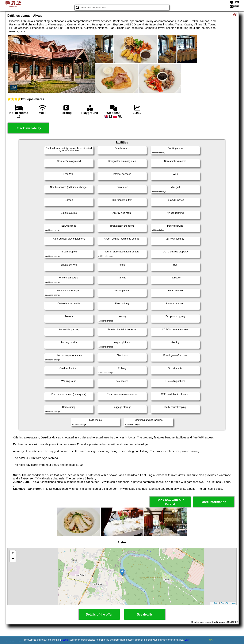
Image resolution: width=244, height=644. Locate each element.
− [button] (13, 559)
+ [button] (13, 553)
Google (65, 640)
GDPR (188, 640)
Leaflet (214, 603)
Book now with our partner (170, 502)
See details (145, 614)
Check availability (28, 128)
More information (214, 502)
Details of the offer (99, 614)
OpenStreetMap (228, 603)
